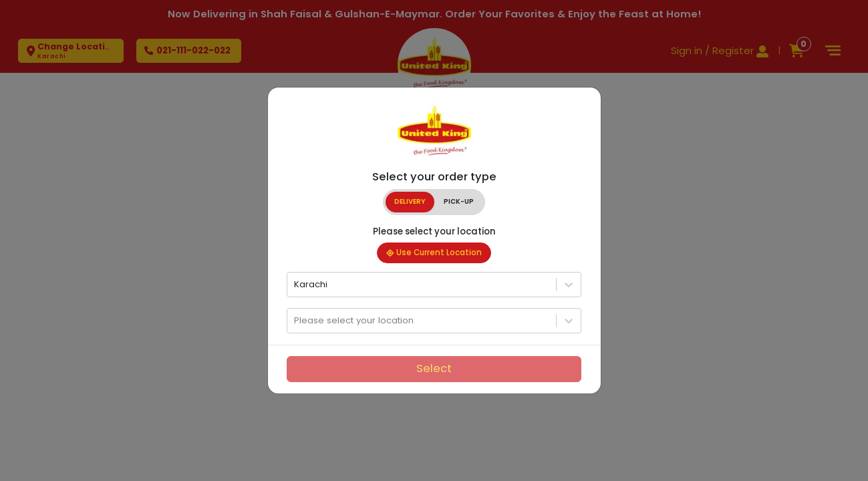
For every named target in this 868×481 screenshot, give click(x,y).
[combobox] (295, 285)
